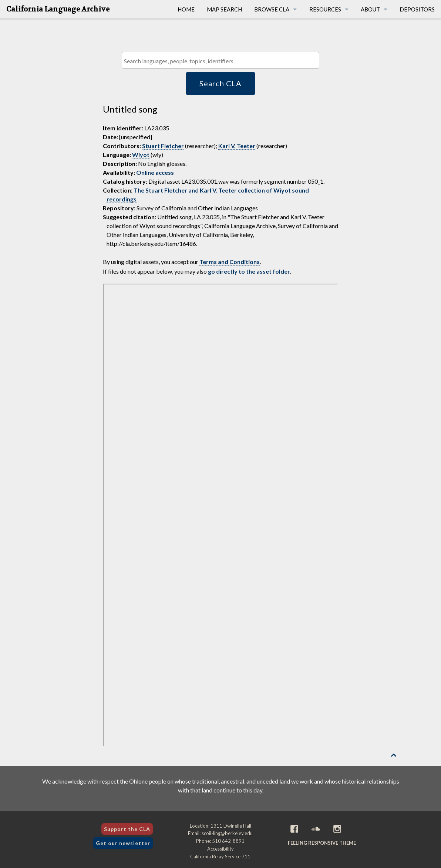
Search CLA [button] (220, 83)
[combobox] (220, 60)
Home (186, 9)
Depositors (417, 9)
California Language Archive (58, 9)
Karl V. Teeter (237, 146)
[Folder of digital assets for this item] (221, 515)
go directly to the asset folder (249, 271)
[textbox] (222, 61)
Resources (325, 9)
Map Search (224, 9)
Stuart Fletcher (163, 146)
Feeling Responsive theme (322, 843)
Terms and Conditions (230, 262)
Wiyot (141, 155)
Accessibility (220, 849)
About (370, 9)
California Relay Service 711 (220, 857)
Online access (155, 172)
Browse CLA (272, 9)
